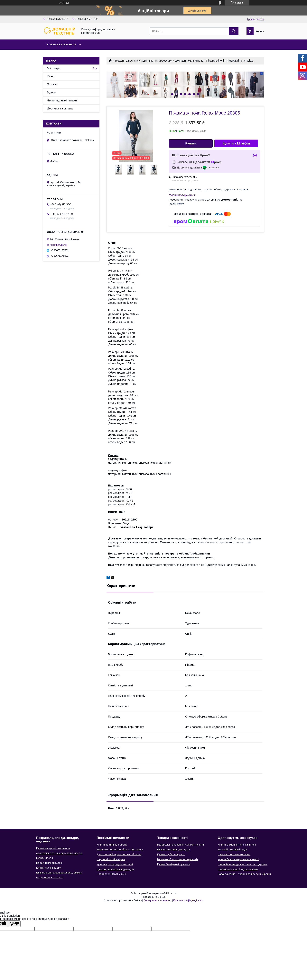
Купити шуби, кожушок (171, 854)
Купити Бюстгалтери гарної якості (238, 859)
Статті (51, 76)
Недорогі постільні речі (111, 859)
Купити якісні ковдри (49, 868)
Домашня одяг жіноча (189, 61)
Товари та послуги (61, 44)
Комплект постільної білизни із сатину (120, 850)
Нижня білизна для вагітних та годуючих (243, 864)
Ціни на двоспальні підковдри (115, 869)
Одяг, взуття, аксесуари (157, 61)
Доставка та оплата (60, 108)
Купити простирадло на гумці (115, 864)
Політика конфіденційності (188, 900)
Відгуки (52, 92)
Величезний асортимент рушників (178, 859)
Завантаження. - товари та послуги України (244, 874)
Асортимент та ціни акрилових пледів (59, 853)
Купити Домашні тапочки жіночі (237, 845)
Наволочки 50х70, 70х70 (111, 874)
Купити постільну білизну (112, 845)
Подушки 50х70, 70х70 (50, 877)
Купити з (236, 143)
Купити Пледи (45, 858)
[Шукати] (234, 31)
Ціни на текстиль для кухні (173, 850)
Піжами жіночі (215, 61)
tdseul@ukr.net (59, 245)
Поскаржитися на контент (158, 900)
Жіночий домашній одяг (232, 850)
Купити (191, 143)
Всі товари (54, 68)
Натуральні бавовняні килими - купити (181, 845)
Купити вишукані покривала (53, 848)
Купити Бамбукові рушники (174, 864)
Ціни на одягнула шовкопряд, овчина (59, 873)
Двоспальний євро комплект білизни (119, 854)
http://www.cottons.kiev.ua (65, 239)
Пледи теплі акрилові (49, 863)
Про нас (52, 84)
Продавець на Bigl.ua (153, 897)
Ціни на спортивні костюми (234, 854)
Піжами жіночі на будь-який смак (238, 869)
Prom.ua (172, 893)
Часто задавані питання (63, 100)
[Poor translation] (14, 924)
